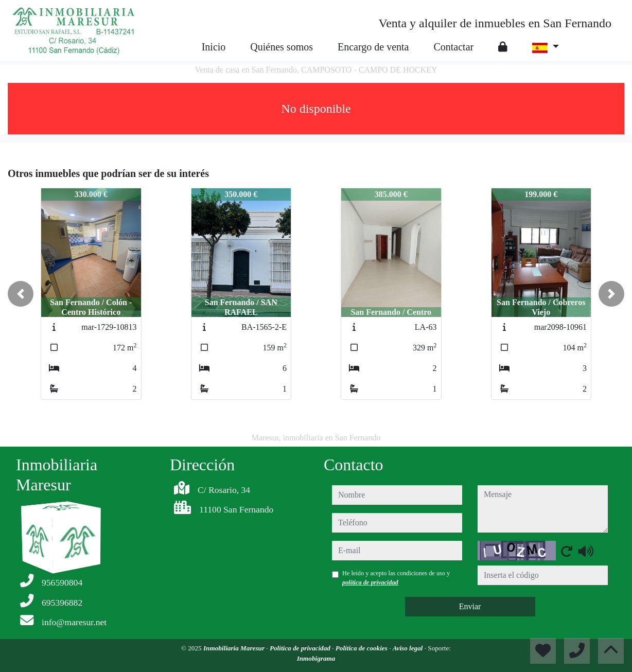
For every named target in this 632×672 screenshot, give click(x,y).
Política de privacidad (301, 648)
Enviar (470, 606)
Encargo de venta (373, 47)
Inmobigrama (316, 658)
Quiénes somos (282, 47)
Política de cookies (362, 648)
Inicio (214, 47)
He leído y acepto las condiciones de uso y (396, 578)
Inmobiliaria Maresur (235, 648)
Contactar (453, 47)
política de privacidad (370, 582)
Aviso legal (409, 648)
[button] (21, 294)
